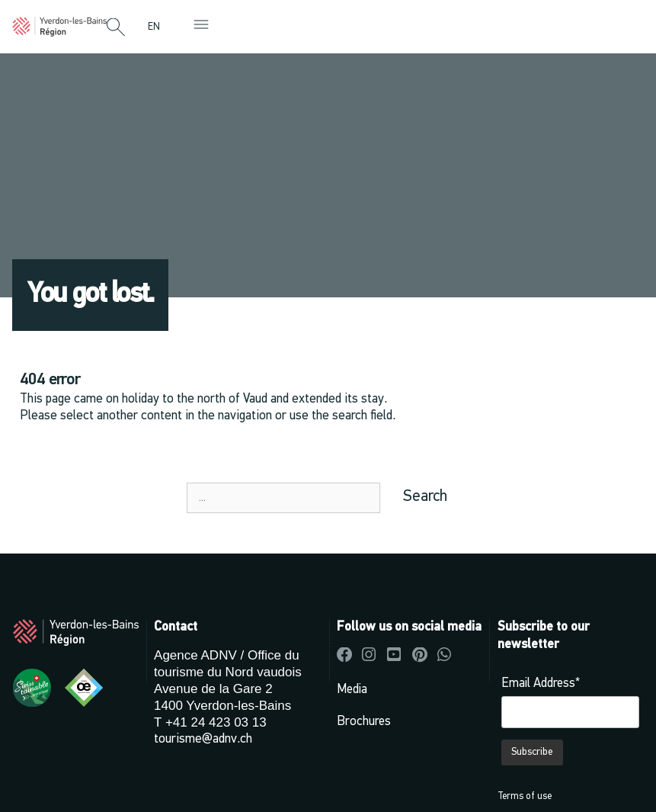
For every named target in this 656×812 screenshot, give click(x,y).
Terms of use (525, 796)
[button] (116, 28)
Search (425, 497)
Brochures (364, 722)
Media (352, 690)
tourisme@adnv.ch (203, 739)
